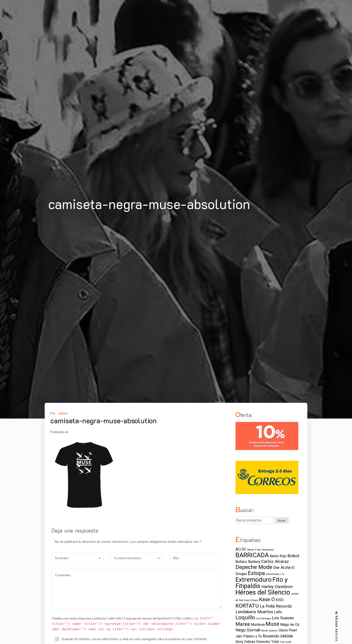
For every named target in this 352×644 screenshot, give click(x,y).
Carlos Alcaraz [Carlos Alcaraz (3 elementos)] (275, 561)
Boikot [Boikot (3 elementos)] (293, 556)
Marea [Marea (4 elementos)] (243, 624)
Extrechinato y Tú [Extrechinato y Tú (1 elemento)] (275, 574)
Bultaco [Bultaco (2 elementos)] (241, 562)
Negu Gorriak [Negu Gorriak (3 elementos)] (248, 630)
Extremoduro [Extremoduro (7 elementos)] (254, 580)
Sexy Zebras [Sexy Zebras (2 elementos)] (245, 642)
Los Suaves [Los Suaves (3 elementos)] (283, 618)
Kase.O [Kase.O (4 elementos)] (267, 599)
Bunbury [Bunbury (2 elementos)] (254, 562)
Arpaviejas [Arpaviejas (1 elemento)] (268, 550)
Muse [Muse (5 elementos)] (272, 624)
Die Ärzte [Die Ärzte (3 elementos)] (282, 567)
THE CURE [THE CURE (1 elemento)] (286, 642)
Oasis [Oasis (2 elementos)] (283, 630)
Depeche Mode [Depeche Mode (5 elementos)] (254, 567)
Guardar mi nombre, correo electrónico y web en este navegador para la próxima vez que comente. (134, 639)
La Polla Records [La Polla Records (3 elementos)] (276, 606)
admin (63, 413)
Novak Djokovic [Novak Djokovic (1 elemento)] (269, 631)
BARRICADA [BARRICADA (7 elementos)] (252, 555)
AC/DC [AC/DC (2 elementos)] (241, 549)
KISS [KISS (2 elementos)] (280, 600)
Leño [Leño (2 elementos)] (278, 612)
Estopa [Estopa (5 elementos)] (256, 573)
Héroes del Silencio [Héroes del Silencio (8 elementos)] (263, 592)
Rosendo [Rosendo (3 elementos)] (271, 636)
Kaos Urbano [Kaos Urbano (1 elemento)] (251, 600)
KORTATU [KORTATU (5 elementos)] (247, 606)
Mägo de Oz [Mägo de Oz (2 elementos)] (290, 625)
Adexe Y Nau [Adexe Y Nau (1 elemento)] (254, 550)
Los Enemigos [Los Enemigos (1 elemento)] (263, 618)
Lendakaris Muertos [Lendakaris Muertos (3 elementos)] (254, 612)
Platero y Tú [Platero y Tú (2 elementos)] (252, 636)
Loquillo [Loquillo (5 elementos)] (245, 617)
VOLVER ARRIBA (337, 626)
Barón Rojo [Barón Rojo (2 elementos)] (278, 556)
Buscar (282, 521)
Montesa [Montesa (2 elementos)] (258, 625)
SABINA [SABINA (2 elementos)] (286, 636)
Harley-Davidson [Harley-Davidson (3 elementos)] (277, 587)
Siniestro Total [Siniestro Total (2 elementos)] (267, 642)
